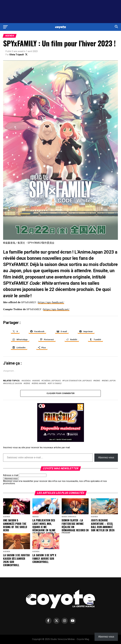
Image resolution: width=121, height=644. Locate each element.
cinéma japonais (52, 381)
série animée (39, 384)
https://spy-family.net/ (51, 302)
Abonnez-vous (106, 457)
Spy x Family (55, 384)
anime (37, 381)
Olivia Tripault (17, 55)
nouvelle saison (13, 384)
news (97, 381)
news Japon (109, 381)
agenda (27, 381)
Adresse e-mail (11, 475)
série (27, 384)
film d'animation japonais (78, 381)
